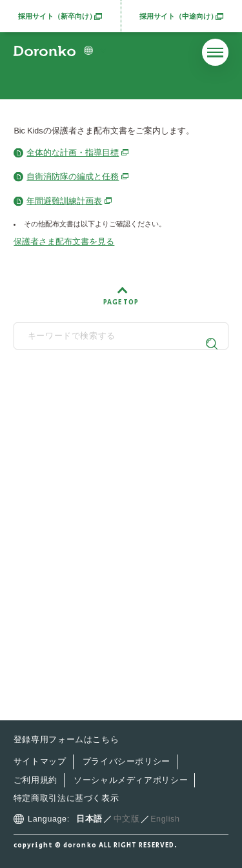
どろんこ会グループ (116, 402)
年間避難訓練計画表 (64, 201)
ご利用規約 (35, 780)
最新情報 (52, 562)
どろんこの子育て (71, 511)
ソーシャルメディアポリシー (131, 780)
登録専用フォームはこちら (66, 740)
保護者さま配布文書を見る (64, 242)
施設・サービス (66, 535)
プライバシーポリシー (126, 762)
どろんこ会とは (66, 488)
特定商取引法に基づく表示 (66, 798)
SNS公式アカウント (116, 454)
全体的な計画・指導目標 (73, 153)
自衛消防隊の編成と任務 (73, 177)
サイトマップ (40, 762)
